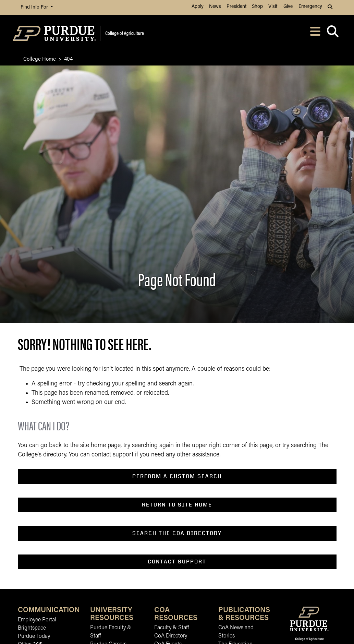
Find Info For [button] (35, 7)
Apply (198, 7)
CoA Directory (171, 636)
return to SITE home (177, 505)
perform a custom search (177, 476)
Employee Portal (37, 620)
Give (288, 7)
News (215, 7)
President (236, 7)
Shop (257, 7)
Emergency (310, 7)
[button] (331, 8)
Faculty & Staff (172, 628)
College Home (40, 58)
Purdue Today (34, 636)
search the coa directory (177, 533)
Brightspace (32, 628)
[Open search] (333, 33)
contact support (177, 562)
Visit (273, 7)
